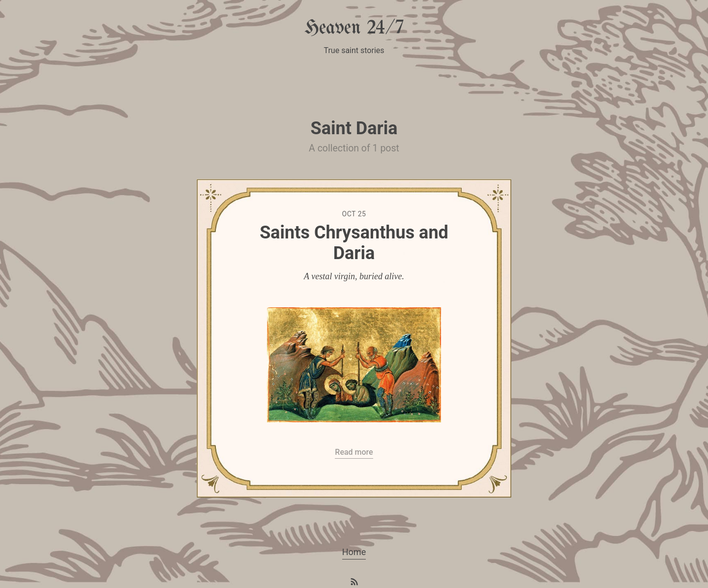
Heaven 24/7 (354, 28)
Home (354, 552)
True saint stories (354, 50)
